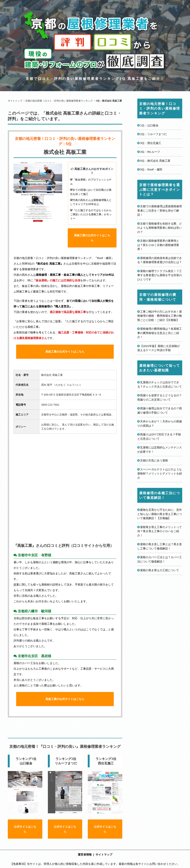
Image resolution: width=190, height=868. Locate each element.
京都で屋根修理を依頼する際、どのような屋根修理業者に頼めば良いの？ (160, 228)
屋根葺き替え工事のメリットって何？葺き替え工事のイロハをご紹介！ (160, 531)
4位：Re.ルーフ (150, 152)
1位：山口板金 (149, 125)
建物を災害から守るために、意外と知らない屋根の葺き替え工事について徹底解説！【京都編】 (160, 514)
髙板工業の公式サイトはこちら (92, 240)
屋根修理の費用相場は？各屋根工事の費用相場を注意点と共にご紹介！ (160, 333)
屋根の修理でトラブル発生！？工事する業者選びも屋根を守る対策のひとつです (160, 275)
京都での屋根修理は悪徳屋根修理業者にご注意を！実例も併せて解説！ (160, 210)
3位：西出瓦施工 (151, 143)
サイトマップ (104, 859)
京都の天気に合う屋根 (154, 460)
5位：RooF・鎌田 (151, 169)
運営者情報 (85, 859)
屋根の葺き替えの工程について (160, 570)
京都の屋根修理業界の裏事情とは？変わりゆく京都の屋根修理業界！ (158, 245)
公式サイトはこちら (25, 833)
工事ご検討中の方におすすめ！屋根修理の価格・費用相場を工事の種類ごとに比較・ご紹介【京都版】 (160, 316)
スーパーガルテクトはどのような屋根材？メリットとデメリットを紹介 (160, 474)
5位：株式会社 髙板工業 (155, 161)
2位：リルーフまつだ (153, 134)
